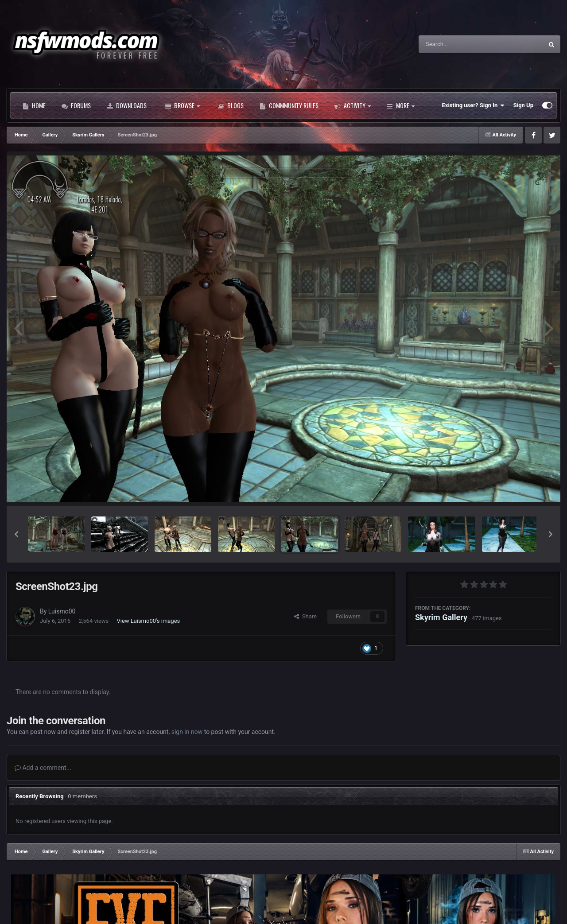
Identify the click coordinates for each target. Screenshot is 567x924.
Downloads (127, 105)
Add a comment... (43, 768)
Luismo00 (62, 611)
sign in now (187, 732)
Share (305, 616)
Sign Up (523, 105)
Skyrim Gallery (441, 617)
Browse (182, 105)
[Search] (458, 44)
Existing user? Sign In (473, 105)
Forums (76, 105)
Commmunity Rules (289, 105)
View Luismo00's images (149, 621)
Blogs (231, 105)
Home (34, 105)
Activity (353, 105)
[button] (16, 534)
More (401, 105)
